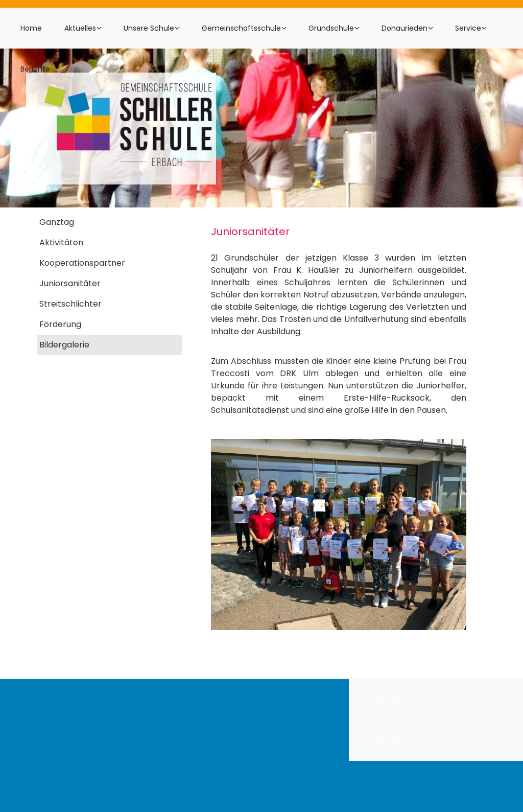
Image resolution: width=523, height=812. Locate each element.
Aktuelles (80, 28)
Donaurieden (405, 28)
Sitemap (384, 740)
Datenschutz (455, 700)
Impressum (389, 700)
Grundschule (331, 28)
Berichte (35, 69)
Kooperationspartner (82, 263)
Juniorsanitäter (70, 283)
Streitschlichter (70, 304)
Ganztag (57, 222)
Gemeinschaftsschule (241, 28)
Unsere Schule (149, 28)
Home (31, 28)
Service (468, 28)
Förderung (60, 324)
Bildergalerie (64, 345)
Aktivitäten (61, 242)
